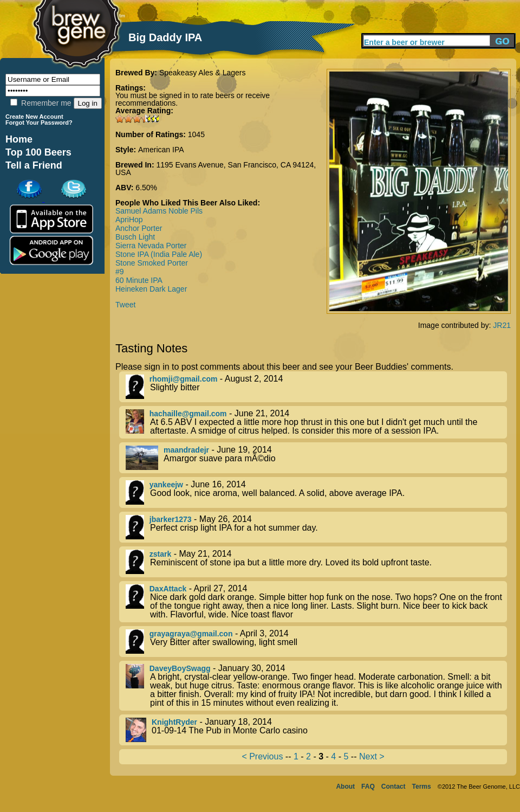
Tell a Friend (34, 165)
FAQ (368, 787)
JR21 (502, 325)
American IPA (161, 150)
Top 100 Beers (38, 152)
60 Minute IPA (139, 280)
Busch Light (135, 237)
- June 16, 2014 (316, 492)
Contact (394, 787)
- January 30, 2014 (316, 686)
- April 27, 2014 (316, 602)
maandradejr (186, 450)
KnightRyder (174, 722)
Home (19, 139)
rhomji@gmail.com (184, 379)
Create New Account (34, 117)
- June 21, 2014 (316, 422)
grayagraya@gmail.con (191, 634)
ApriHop (129, 220)
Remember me (41, 103)
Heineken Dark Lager (151, 289)
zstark (160, 554)
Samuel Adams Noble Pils (159, 211)
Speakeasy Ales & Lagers (203, 73)
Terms (422, 787)
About (345, 787)
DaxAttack (168, 589)
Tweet (125, 305)
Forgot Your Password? (39, 123)
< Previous (262, 756)
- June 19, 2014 (316, 458)
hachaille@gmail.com (188, 414)
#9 (120, 272)
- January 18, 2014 (316, 730)
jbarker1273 (171, 519)
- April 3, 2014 (316, 642)
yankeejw (166, 485)
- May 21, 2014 (316, 562)
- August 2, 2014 (316, 387)
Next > (372, 756)
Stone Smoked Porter (152, 263)
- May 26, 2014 (316, 527)
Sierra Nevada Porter (151, 246)
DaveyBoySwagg (180, 668)
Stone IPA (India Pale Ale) (159, 254)
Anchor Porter (139, 228)
